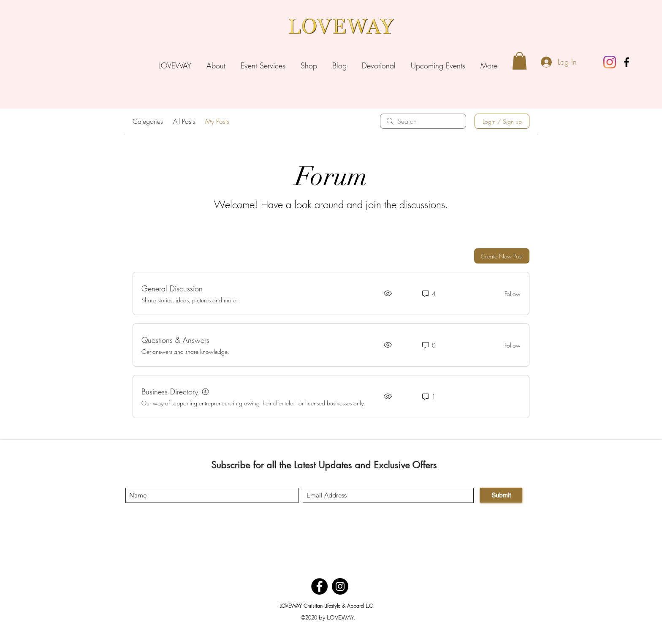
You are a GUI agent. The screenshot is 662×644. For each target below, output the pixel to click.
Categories (148, 121)
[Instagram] (340, 586)
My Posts (217, 121)
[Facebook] (319, 586)
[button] (520, 61)
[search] (423, 121)
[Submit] (501, 495)
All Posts (184, 121)
